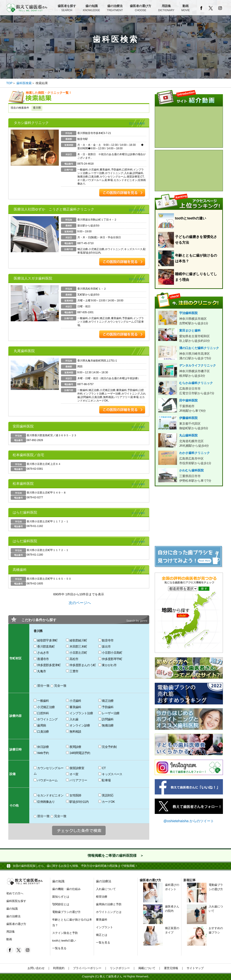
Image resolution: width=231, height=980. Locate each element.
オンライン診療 (78, 725)
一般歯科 (41, 701)
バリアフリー (76, 780)
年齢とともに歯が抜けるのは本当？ (72, 922)
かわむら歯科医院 (189, 476)
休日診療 (41, 747)
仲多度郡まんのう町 (81, 665)
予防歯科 (106, 707)
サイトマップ (194, 968)
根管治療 (102, 897)
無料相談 (74, 732)
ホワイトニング (46, 719)
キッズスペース (110, 774)
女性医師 (74, 795)
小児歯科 (74, 701)
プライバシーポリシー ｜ (89, 968)
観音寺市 (106, 640)
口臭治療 (41, 732)
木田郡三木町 (76, 646)
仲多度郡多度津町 (47, 665)
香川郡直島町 (44, 646)
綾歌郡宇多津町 (46, 640)
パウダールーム (46, 780)
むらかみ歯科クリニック (189, 388)
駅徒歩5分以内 (77, 802)
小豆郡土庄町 (76, 653)
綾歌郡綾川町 (76, 640)
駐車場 (104, 780)
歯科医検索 (24, 83)
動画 (186, 8)
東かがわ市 (107, 665)
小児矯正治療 (44, 707)
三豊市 (72, 671)
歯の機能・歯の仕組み (66, 889)
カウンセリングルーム (49, 771)
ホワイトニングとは (109, 912)
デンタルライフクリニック (189, 371)
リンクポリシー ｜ (121, 968)
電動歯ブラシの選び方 (66, 912)
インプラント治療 (79, 713)
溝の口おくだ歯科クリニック (189, 353)
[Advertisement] (189, 517)
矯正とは (102, 935)
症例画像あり (44, 802)
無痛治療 (106, 725)
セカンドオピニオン (49, 795)
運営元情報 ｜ (172, 968)
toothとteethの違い (64, 941)
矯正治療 (106, 701)
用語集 (166, 8)
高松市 (72, 659)
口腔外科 (41, 713)
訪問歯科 (106, 719)
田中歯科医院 (189, 406)
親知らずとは (61, 897)
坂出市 (104, 646)
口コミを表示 (137, 123)
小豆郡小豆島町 (110, 653)
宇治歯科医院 (189, 318)
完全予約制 (107, 747)
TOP (10, 83)
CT (102, 768)
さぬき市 (41, 653)
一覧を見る (59, 948)
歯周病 (40, 725)
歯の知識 (92, 8)
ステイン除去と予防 (65, 933)
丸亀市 (40, 671)
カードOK (107, 802)
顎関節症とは (61, 904)
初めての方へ (15, 893)
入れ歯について (106, 889)
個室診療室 (75, 768)
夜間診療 (74, 747)
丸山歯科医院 (189, 441)
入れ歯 (72, 719)
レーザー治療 (109, 713)
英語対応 (106, 795)
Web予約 (41, 753)
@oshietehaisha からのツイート (189, 821)
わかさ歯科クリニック (189, 458)
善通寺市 (41, 659)
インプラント (104, 927)
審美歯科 (74, 707)
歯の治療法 (115, 8)
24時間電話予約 (78, 753)
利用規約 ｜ (60, 968)
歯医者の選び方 (141, 8)
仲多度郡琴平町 (110, 659)
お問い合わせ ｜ (39, 968)
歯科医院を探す (16, 901)
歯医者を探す (67, 8)
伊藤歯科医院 (189, 423)
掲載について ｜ (148, 968)
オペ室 (72, 774)
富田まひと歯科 (189, 336)
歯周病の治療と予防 (109, 904)
